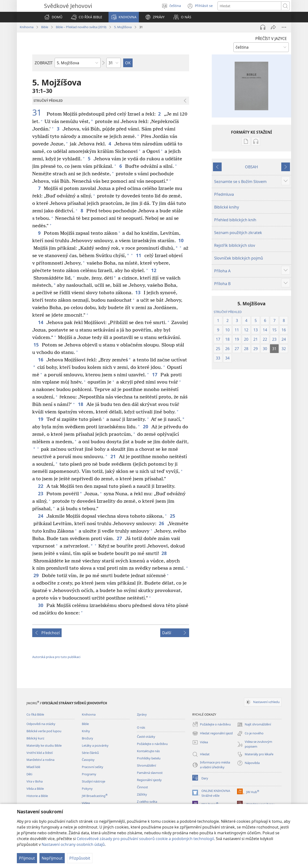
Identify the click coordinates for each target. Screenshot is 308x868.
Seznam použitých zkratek (238, 233)
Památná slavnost (150, 773)
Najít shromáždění (254, 724)
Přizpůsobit (80, 858)
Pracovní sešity (93, 767)
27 (120, 538)
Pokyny (87, 789)
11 (139, 255)
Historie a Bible (37, 796)
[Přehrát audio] (263, 27)
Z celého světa (147, 802)
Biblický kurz (35, 738)
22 (41, 486)
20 (146, 427)
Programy (89, 774)
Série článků (90, 753)
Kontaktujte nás (148, 751)
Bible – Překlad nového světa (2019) (81, 27)
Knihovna (27, 27)
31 (39, 113)
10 (181, 240)
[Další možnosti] (284, 27)
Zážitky (142, 794)
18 (81, 404)
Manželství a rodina (40, 760)
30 (41, 605)
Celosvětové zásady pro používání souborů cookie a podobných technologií (145, 839)
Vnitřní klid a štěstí (40, 753)
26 (162, 523)
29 (36, 575)
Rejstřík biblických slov (235, 245)
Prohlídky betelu (149, 758)
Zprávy (142, 714)
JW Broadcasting (95, 796)
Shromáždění (146, 765)
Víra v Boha (35, 781)
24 (41, 516)
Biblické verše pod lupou (44, 731)
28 (164, 553)
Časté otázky (146, 737)
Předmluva (224, 194)
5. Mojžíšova (123, 27)
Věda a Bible (35, 789)
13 (138, 292)
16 (41, 360)
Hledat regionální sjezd (212, 733)
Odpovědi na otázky (41, 724)
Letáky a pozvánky (95, 745)
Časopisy (88, 760)
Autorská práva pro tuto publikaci (56, 657)
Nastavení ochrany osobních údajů (73, 844)
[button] (87, 17)
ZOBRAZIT (44, 63)
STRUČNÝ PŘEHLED (228, 312)
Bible (45, 27)
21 (113, 456)
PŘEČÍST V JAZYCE (271, 39)
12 (154, 270)
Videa (86, 803)
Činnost (142, 787)
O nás (141, 727)
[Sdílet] (273, 27)
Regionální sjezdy (149, 780)
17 (155, 375)
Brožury (87, 738)
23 (41, 493)
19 (41, 419)
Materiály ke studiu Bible (44, 745)
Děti (29, 774)
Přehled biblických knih (235, 220)
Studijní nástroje (93, 781)
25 (173, 516)
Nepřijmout (52, 858)
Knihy (86, 731)
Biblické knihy (227, 207)
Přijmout (27, 858)
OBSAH (251, 167)
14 (41, 322)
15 (36, 345)
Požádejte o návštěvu (152, 744)
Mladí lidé (33, 767)
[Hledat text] (249, 6)
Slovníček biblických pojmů (239, 258)
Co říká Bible (35, 714)
